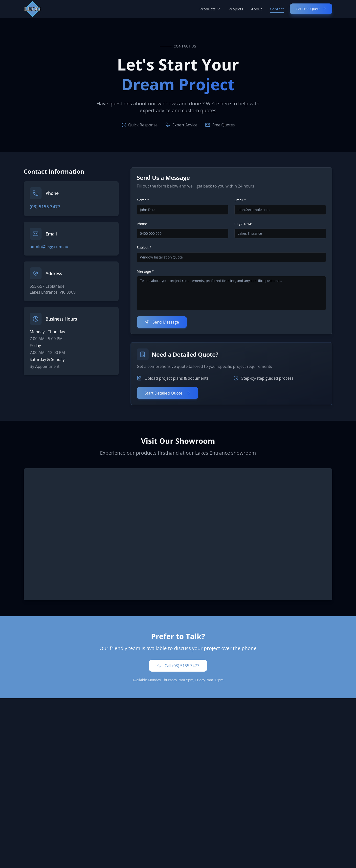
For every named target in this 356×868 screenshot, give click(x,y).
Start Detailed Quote (167, 397)
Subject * (144, 247)
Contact (277, 9)
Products (210, 9)
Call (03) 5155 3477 (178, 666)
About (257, 9)
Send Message (162, 322)
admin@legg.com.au (49, 247)
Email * (240, 200)
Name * (143, 200)
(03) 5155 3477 (45, 207)
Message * (145, 271)
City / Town (243, 224)
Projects (236, 9)
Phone (142, 224)
